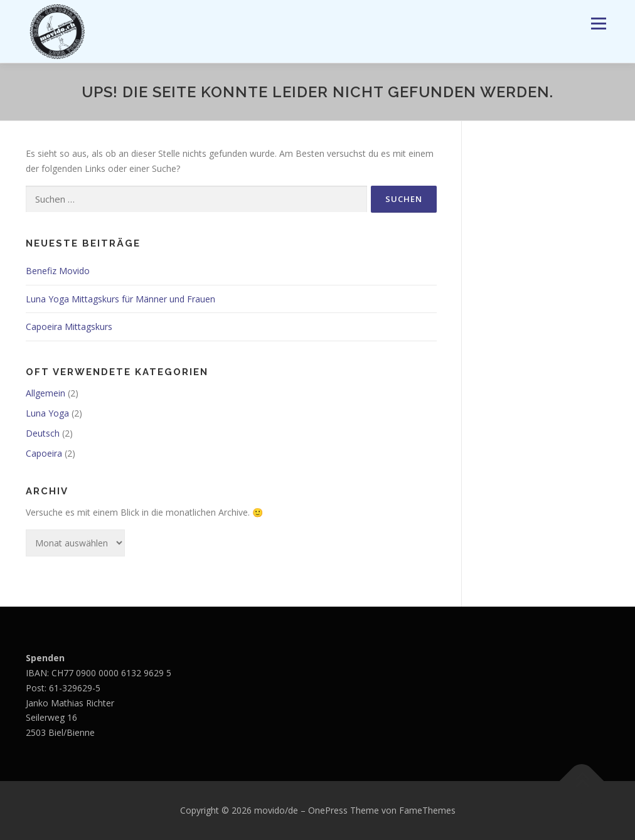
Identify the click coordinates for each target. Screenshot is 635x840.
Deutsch (43, 433)
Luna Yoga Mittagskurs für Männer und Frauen (120, 299)
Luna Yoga (47, 413)
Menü (598, 24)
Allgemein (45, 393)
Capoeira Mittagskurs (69, 327)
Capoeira (44, 453)
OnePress (328, 810)
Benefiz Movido (58, 271)
